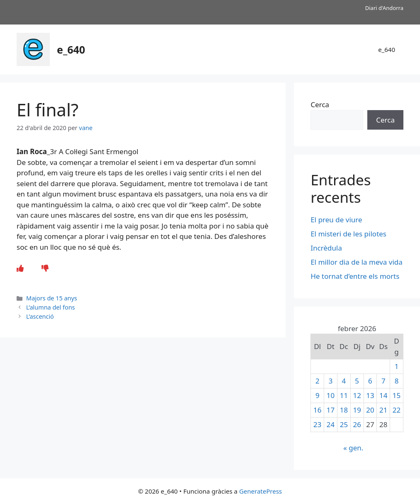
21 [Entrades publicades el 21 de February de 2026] (383, 410)
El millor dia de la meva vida (356, 262)
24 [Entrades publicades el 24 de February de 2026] (331, 424)
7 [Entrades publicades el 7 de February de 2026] (383, 381)
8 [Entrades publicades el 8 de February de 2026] (397, 381)
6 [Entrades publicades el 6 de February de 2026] (370, 381)
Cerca (320, 104)
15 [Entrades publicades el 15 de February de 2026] (397, 395)
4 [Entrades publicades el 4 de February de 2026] (344, 381)
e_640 (71, 49)
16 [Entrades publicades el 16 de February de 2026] (317, 410)
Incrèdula (327, 248)
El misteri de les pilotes (349, 234)
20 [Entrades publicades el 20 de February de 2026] (370, 410)
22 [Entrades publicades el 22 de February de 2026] (397, 410)
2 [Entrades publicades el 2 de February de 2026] (317, 381)
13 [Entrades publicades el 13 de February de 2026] (370, 395)
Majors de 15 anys (52, 298)
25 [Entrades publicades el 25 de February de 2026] (344, 424)
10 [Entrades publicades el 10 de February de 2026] (331, 395)
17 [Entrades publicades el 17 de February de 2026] (331, 410)
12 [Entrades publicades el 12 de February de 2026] (357, 395)
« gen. (353, 448)
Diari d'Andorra (384, 8)
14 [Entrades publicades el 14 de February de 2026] (383, 395)
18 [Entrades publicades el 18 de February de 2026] (344, 410)
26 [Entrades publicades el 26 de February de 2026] (357, 424)
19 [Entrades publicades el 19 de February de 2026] (357, 410)
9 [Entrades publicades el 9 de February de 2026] (317, 395)
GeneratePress (260, 491)
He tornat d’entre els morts (356, 276)
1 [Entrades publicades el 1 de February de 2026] (397, 366)
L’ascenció (40, 316)
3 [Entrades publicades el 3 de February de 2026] (331, 381)
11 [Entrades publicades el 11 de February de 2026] (344, 395)
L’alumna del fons (50, 307)
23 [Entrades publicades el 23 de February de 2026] (317, 424)
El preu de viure (336, 220)
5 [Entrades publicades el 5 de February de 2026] (357, 381)
